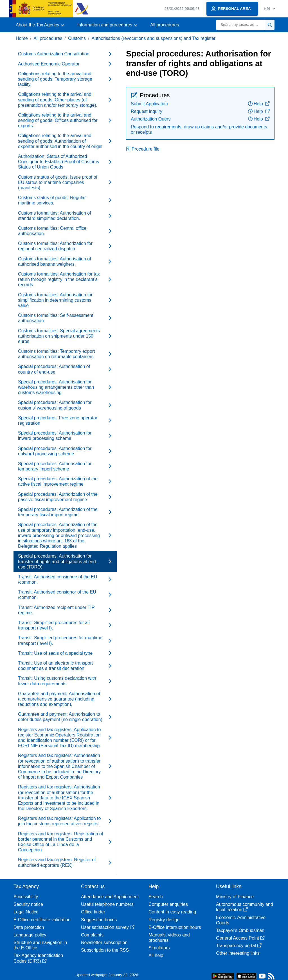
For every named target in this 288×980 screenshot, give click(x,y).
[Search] (240, 25)
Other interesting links (238, 953)
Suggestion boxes (99, 920)
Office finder (93, 912)
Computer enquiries (168, 904)
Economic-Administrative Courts (241, 920)
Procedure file (143, 149)
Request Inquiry (147, 111)
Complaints (92, 935)
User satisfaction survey (108, 927)
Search (156, 897)
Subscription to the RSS (105, 950)
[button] (270, 9)
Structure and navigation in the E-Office (40, 945)
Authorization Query (151, 119)
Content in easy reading (172, 912)
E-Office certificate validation (42, 920)
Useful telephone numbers (107, 904)
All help (156, 955)
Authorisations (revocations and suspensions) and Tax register (153, 38)
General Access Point (240, 938)
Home (22, 38)
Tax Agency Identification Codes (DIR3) (38, 958)
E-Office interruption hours (175, 927)
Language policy (30, 935)
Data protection (29, 927)
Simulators (159, 948)
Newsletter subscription (104, 943)
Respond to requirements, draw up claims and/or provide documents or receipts (199, 129)
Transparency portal (239, 946)
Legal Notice (26, 912)
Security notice (28, 904)
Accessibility (26, 897)
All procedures (165, 25)
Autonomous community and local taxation (245, 907)
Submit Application (149, 104)
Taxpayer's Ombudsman (240, 930)
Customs (77, 38)
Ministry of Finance (235, 897)
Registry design (164, 920)
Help (259, 104)
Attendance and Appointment (110, 897)
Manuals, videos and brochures (169, 938)
